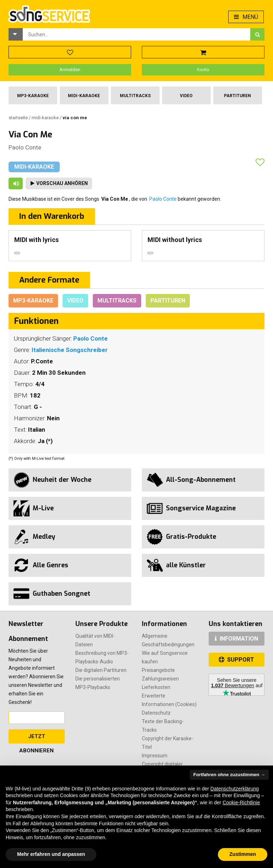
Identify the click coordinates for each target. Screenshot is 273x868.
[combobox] (136, 34)
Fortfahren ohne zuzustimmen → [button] (229, 775)
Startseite (19, 118)
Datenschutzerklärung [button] (235, 789)
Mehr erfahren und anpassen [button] (51, 854)
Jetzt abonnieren (36, 738)
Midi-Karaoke (84, 96)
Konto (203, 70)
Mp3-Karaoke (33, 96)
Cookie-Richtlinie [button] (241, 803)
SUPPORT (236, 660)
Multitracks (135, 96)
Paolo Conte (25, 147)
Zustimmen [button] (243, 854)
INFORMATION (236, 639)
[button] (16, 34)
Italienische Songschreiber (70, 350)
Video (186, 96)
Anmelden (70, 70)
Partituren (237, 96)
